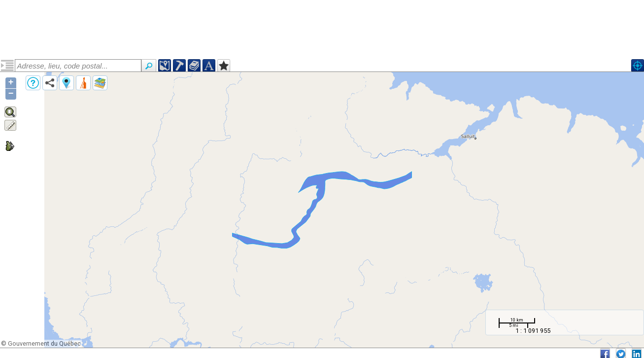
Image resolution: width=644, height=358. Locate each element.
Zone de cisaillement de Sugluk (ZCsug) (76, 100)
